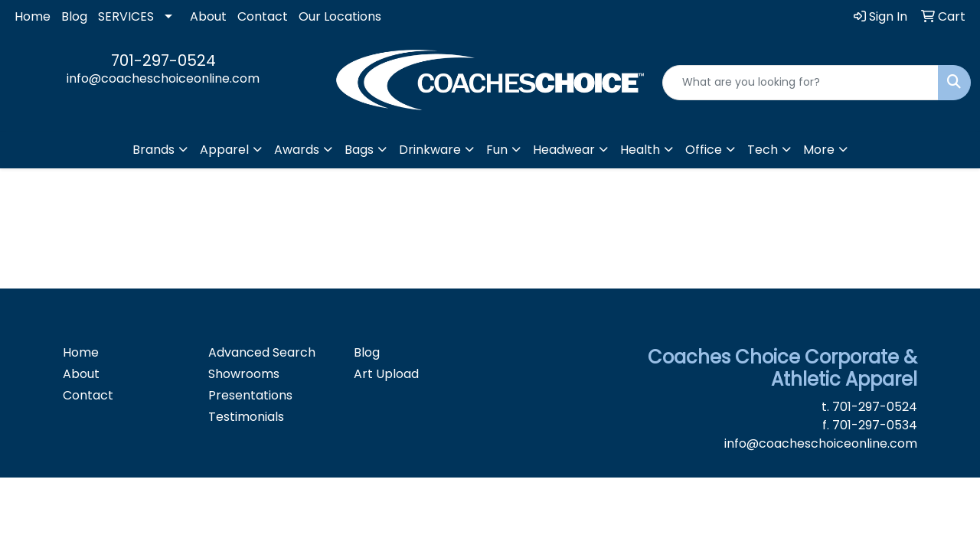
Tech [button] (763, 150)
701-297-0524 (163, 60)
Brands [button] (154, 150)
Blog (74, 16)
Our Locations (340, 16)
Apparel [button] (224, 150)
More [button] (819, 150)
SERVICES (126, 16)
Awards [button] (297, 150)
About (208, 16)
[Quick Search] (800, 83)
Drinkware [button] (430, 150)
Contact (263, 16)
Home (33, 16)
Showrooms (244, 374)
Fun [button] (497, 150)
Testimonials (246, 417)
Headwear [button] (564, 150)
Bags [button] (359, 150)
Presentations (250, 395)
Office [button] (704, 150)
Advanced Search (262, 352)
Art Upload (386, 374)
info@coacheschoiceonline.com (163, 78)
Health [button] (640, 150)
